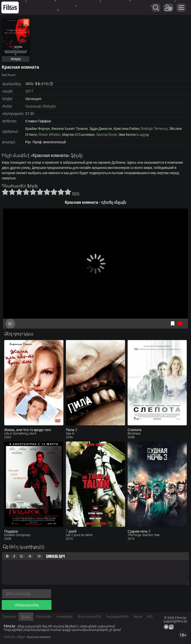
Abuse (138, 617)
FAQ (150, 617)
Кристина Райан (127, 129)
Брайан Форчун (38, 129)
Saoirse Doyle (107, 135)
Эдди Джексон (100, 129)
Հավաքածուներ (117, 617)
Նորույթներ (64, 617)
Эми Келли (127, 135)
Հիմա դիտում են (89, 617)
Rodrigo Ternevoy (154, 129)
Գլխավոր (9, 617)
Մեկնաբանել (27, 605)
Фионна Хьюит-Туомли (70, 129)
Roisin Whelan (50, 135)
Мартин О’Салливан (78, 135)
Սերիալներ (44, 617)
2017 (29, 91)
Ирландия (33, 99)
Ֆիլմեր (26, 617)
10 (68, 192)
